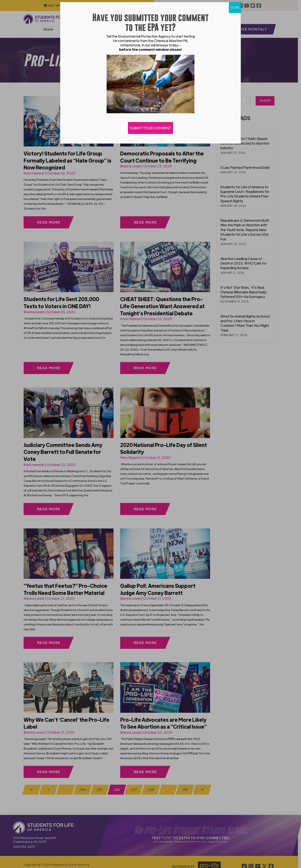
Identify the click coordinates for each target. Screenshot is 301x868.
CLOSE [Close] (235, 8)
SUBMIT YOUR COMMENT (150, 128)
